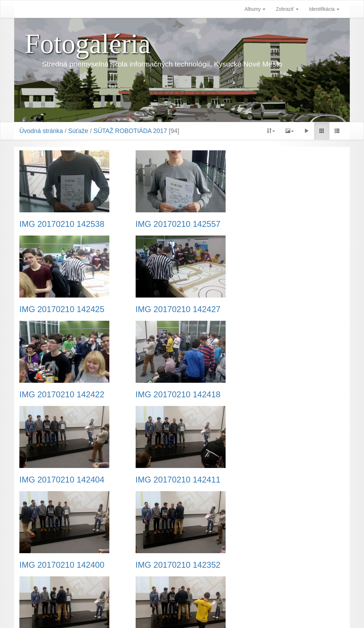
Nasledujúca (228, 586)
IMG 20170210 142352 (62, 480)
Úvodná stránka (41, 131)
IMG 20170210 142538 (62, 224)
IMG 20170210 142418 (286, 309)
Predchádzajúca (143, 586)
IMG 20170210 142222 (286, 565)
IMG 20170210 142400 (286, 395)
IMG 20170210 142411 (174, 395)
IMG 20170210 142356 (174, 480)
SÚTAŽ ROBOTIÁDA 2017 (130, 131)
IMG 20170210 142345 (174, 565)
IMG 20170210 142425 (286, 224)
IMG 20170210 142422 (174, 309)
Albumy (255, 9)
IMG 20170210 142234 (62, 565)
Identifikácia (324, 9)
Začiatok (108, 586)
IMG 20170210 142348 (286, 480)
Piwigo (216, 614)
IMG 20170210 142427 (62, 309)
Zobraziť (287, 9)
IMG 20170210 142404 (62, 395)
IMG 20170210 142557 (174, 224)
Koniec (258, 586)
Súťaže (78, 131)
